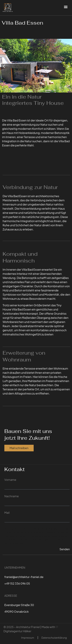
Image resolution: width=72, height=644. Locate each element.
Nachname (12, 496)
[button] (66, 7)
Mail (7, 513)
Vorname (10, 480)
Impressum (28, 638)
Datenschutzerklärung (54, 638)
